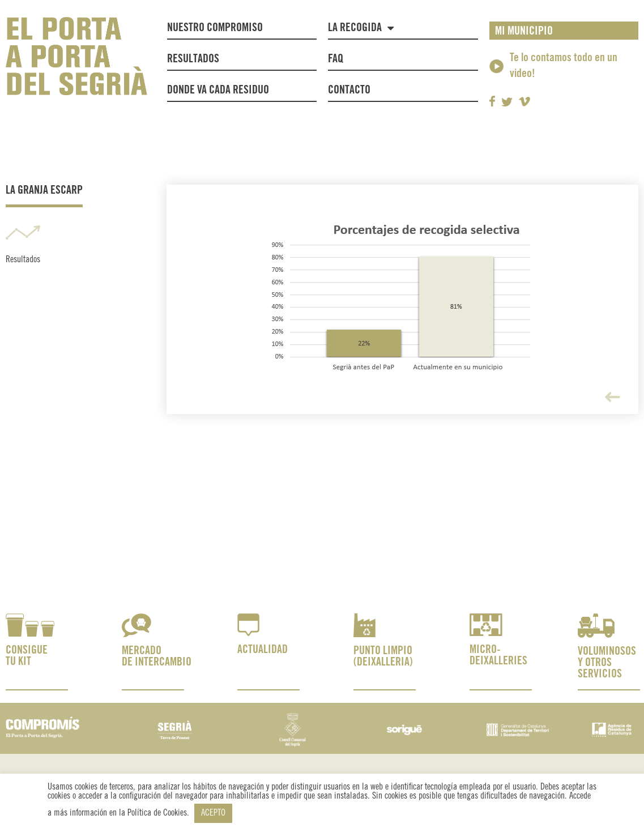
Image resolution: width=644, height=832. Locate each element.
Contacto (349, 90)
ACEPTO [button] (213, 813)
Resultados (193, 59)
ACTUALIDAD (263, 650)
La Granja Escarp (44, 191)
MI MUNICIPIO (524, 31)
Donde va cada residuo (218, 90)
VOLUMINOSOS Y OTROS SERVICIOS (607, 663)
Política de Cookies (157, 813)
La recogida (361, 28)
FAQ (336, 59)
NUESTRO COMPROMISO (215, 28)
